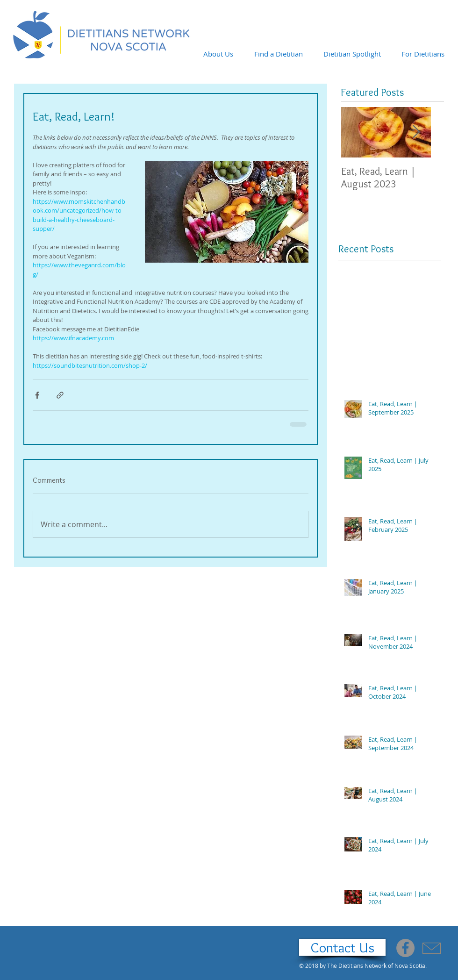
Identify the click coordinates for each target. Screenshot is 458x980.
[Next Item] (416, 132)
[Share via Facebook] (37, 395)
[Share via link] (60, 395)
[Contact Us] (342, 947)
